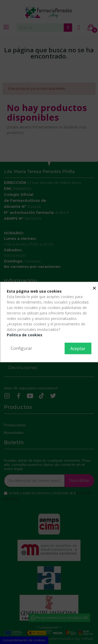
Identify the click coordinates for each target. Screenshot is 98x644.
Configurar (21, 348)
